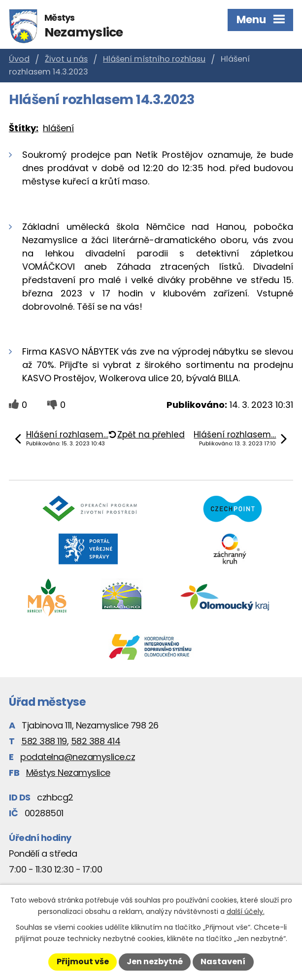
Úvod (19, 59)
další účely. (246, 911)
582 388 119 (44, 741)
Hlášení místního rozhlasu (154, 59)
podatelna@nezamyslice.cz (78, 757)
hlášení (58, 128)
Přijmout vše (83, 962)
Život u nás (66, 59)
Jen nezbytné (155, 962)
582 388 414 (96, 741)
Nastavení (223, 962)
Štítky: (24, 128)
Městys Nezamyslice (68, 773)
